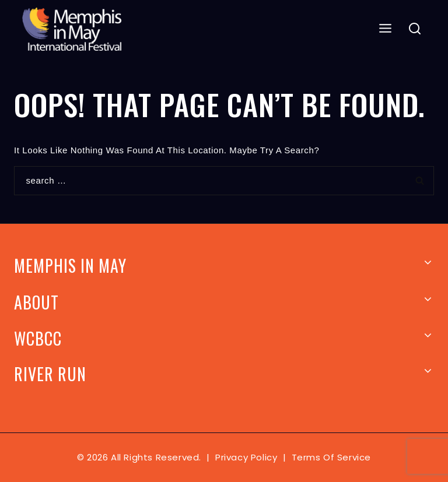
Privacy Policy (246, 457)
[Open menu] (386, 29)
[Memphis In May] (72, 29)
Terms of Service (332, 457)
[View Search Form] (415, 29)
